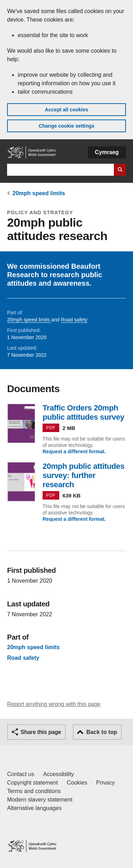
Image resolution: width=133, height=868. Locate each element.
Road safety (74, 320)
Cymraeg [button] (107, 152)
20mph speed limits (39, 193)
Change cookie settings (66, 126)
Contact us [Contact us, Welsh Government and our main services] (21, 774)
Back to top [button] (102, 732)
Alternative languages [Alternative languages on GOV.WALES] (34, 808)
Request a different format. (74, 452)
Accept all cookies (66, 110)
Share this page (41, 732)
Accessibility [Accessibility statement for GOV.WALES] (58, 774)
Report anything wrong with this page (54, 704)
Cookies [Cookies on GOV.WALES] (77, 783)
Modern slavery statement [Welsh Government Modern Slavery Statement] (40, 800)
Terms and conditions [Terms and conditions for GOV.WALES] (34, 791)
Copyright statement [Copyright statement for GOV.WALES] (32, 783)
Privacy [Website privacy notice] (105, 783)
